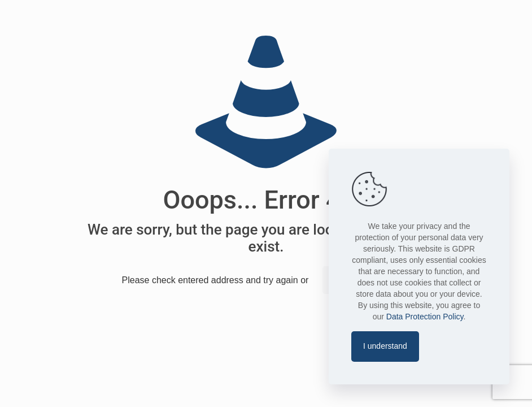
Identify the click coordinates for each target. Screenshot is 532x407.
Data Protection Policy (425, 317)
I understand (385, 346)
